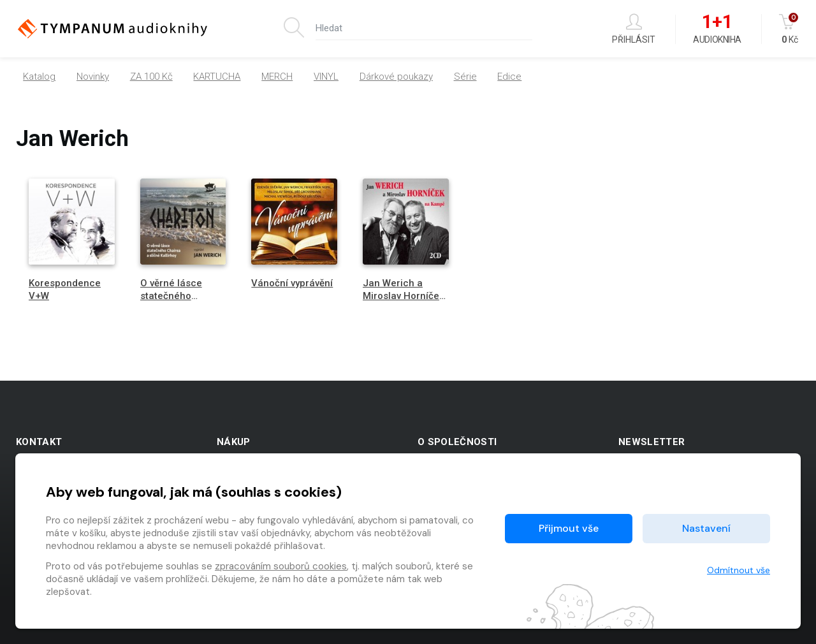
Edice (509, 77)
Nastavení (706, 528)
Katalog (39, 77)
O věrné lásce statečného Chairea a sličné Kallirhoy (177, 302)
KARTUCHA (217, 77)
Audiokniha (717, 29)
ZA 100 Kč (151, 77)
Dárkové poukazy (396, 77)
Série (465, 77)
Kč (790, 29)
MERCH (277, 77)
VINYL (326, 77)
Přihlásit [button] (634, 29)
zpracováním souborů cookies (281, 566)
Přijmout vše (569, 528)
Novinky (93, 77)
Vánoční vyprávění (292, 283)
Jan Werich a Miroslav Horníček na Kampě (404, 295)
